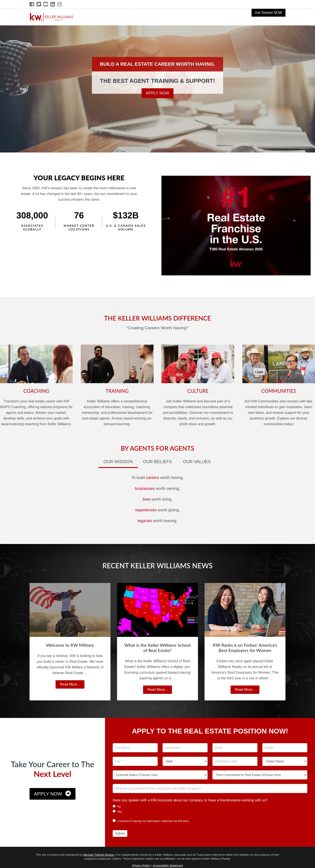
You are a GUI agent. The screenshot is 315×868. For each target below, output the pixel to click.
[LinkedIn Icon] (53, 4)
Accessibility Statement (168, 865)
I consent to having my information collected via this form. (151, 821)
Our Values (197, 462)
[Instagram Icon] (60, 4)
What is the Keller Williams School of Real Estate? (158, 648)
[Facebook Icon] (32, 4)
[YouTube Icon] (46, 4)
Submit (120, 833)
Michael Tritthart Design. (99, 855)
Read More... (72, 685)
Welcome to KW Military (70, 645)
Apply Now (157, 93)
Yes (117, 811)
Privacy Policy (141, 865)
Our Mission (118, 462)
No (117, 806)
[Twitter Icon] (39, 4)
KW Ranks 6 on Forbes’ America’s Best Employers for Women (245, 648)
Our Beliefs (157, 462)
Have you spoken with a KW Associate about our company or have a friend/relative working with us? (190, 800)
